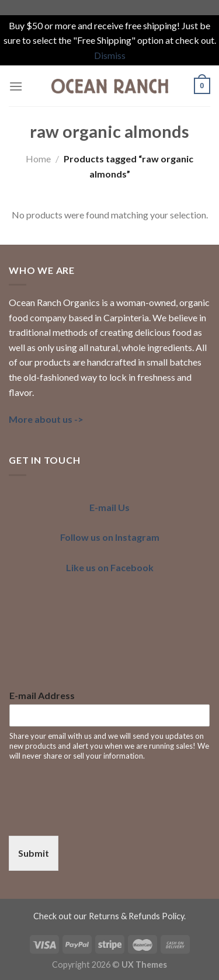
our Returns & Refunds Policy (129, 916)
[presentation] (98, 816)
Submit (34, 853)
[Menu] (16, 86)
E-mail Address (42, 695)
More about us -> (46, 419)
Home (38, 159)
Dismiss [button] (110, 55)
